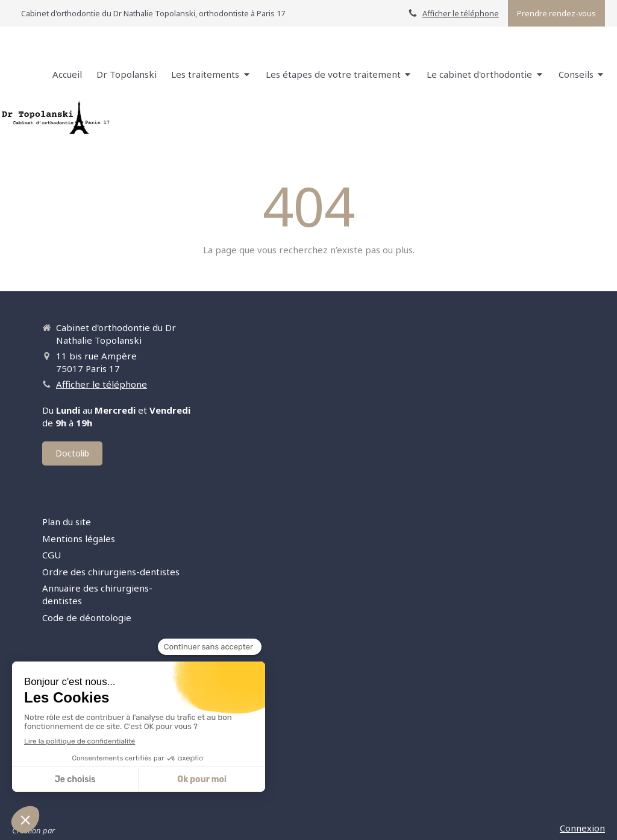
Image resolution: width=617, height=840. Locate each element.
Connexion (582, 828)
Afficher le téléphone (461, 13)
